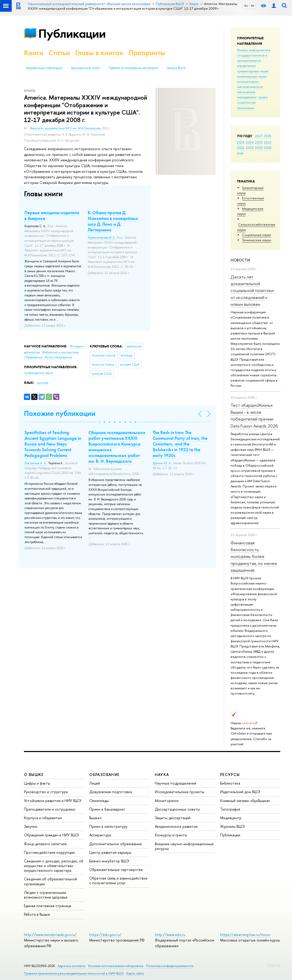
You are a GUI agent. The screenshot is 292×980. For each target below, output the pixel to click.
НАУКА (162, 775)
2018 (268, 148)
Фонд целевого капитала (45, 844)
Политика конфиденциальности (170, 966)
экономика (245, 108)
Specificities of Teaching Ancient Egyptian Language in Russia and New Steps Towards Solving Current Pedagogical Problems (53, 444)
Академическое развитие (176, 826)
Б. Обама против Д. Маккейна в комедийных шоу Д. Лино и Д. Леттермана (113, 221)
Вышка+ (96, 818)
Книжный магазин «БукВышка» (245, 801)
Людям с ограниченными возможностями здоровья (46, 895)
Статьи (59, 53)
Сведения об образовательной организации (50, 881)
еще (240, 153)
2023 (259, 142)
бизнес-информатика (254, 50)
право (263, 97)
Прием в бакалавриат (107, 809)
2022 (268, 142)
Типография (230, 809)
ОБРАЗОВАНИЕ (104, 775)
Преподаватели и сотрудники (50, 809)
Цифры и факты (37, 783)
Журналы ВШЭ (232, 826)
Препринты (147, 53)
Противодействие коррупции (49, 852)
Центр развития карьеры (110, 852)
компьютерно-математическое (250, 84)
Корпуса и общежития (43, 818)
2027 (259, 136)
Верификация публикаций (44, 68)
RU (246, 6)
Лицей (95, 783)
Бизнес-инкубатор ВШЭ (109, 861)
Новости (240, 260)
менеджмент (247, 97)
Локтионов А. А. (36, 463)
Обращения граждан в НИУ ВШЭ (51, 835)
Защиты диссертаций (173, 818)
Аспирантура (100, 835)
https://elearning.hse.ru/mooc (245, 935)
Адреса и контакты (71, 966)
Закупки (31, 826)
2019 (259, 148)
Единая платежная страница (47, 906)
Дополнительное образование (116, 844)
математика (246, 92)
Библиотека (230, 783)
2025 (241, 142)
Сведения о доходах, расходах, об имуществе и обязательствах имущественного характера (54, 866)
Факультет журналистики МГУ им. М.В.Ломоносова (65, 128)
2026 (268, 136)
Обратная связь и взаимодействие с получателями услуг (118, 880)
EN (253, 6)
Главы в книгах (99, 53)
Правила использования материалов (133, 68)
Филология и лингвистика (60, 352)
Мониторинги (167, 801)
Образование (34, 357)
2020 (250, 148)
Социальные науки (256, 235)
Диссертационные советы (177, 809)
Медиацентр (231, 818)
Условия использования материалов (116, 966)
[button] (99, 422)
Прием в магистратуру (108, 826)
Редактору (274, 965)
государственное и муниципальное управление (252, 60)
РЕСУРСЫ (230, 775)
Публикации (72, 33)
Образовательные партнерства (116, 870)
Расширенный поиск (85, 68)
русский (43, 383)
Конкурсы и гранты (171, 835)
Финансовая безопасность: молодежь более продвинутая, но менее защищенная (254, 556)
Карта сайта (135, 973)
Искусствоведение (59, 357)
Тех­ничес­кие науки (256, 240)
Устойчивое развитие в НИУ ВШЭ (53, 801)
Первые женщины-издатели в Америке (52, 215)
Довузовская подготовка (111, 792)
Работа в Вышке (37, 914)
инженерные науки (252, 76)
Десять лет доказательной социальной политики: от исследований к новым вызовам (253, 290)
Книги (34, 53)
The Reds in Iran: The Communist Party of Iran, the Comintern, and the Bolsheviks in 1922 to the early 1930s (180, 444)
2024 (250, 142)
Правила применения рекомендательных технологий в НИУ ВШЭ (74, 973)
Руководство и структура (46, 792)
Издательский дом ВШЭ (240, 792)
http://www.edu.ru (170, 935)
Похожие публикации (60, 413)
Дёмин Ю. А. (162, 463)
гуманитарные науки (253, 71)
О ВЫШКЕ (34, 775)
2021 (241, 148)
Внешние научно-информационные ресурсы (184, 846)
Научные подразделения (176, 783)
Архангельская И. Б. (101, 238)
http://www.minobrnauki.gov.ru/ (50, 935)
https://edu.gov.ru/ (105, 935)
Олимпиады (99, 801)
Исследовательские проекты (180, 792)
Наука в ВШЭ (176, 68)
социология (246, 102)
